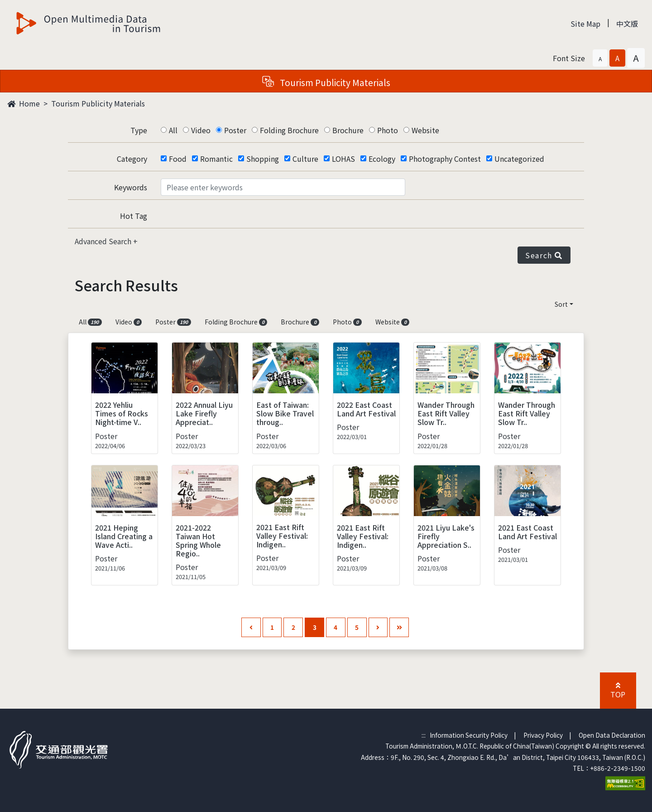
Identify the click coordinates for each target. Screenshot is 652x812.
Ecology (382, 159)
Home (24, 103)
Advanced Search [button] (104, 241)
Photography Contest (445, 159)
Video (201, 130)
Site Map (585, 24)
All (173, 130)
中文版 (627, 24)
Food (178, 159)
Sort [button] (561, 304)
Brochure (348, 130)
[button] (600, 58)
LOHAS (343, 159)
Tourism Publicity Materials (98, 103)
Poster (235, 130)
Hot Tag (134, 216)
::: (424, 735)
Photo (388, 130)
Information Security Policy (469, 735)
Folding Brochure (289, 130)
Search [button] (544, 255)
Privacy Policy (543, 735)
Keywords (131, 187)
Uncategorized (519, 159)
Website (425, 130)
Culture (305, 159)
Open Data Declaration (612, 735)
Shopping (263, 159)
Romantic (216, 159)
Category (132, 159)
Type (139, 130)
